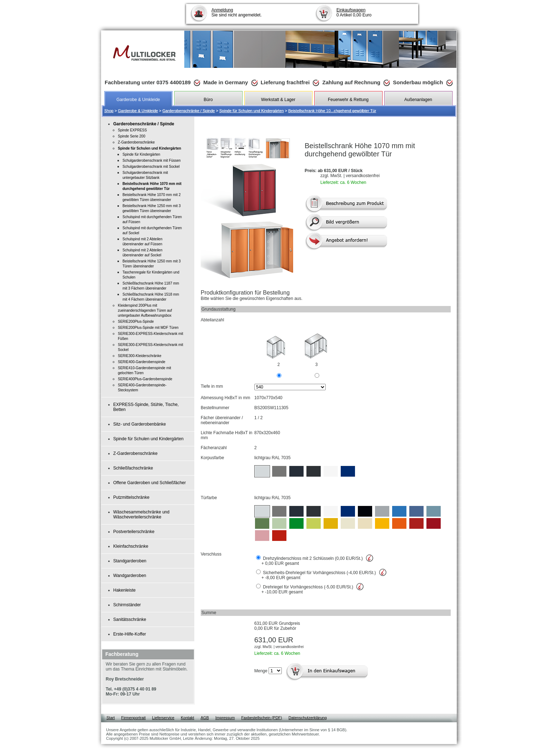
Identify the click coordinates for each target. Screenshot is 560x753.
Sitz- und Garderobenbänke (139, 424)
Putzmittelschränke (131, 497)
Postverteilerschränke (134, 532)
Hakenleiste (124, 590)
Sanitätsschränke (130, 619)
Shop (109, 111)
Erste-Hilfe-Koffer (130, 634)
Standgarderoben (130, 561)
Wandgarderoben (130, 576)
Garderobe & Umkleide (138, 111)
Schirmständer (127, 605)
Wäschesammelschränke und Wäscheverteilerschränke (141, 514)
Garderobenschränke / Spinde (189, 111)
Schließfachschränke (133, 468)
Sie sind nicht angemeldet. (237, 12)
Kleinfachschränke (131, 546)
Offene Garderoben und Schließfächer (149, 483)
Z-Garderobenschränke (135, 453)
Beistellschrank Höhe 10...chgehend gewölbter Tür (332, 111)
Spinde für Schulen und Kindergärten (251, 111)
